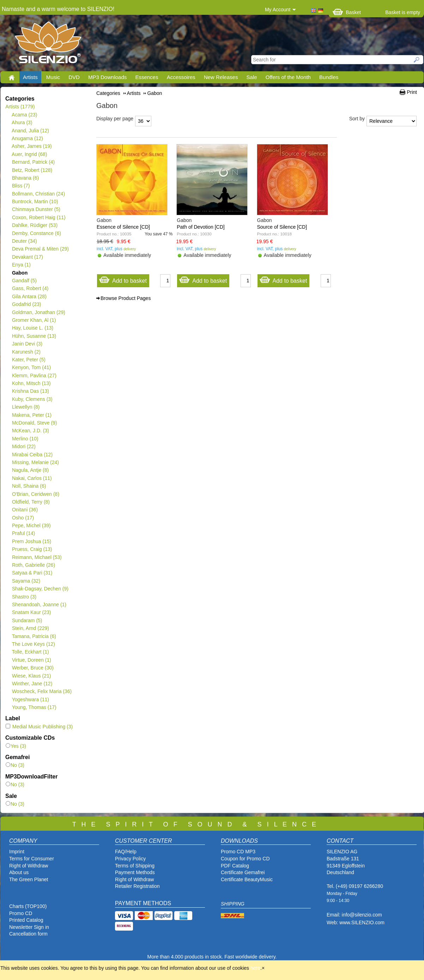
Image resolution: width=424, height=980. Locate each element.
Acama (25, 115)
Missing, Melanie (35, 462)
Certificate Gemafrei (243, 872)
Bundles (329, 77)
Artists (30, 77)
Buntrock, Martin (35, 202)
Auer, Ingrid (29, 154)
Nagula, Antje (30, 470)
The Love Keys (33, 644)
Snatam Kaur (31, 612)
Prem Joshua (31, 541)
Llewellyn (26, 407)
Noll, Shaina (29, 486)
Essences (147, 77)
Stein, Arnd (30, 628)
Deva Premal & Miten (40, 249)
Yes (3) (16, 746)
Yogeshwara (30, 699)
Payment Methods (135, 872)
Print (412, 92)
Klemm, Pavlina (34, 375)
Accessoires (181, 77)
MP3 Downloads (107, 77)
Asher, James (32, 146)
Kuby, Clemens (32, 399)
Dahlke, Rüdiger (35, 225)
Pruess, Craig (32, 549)
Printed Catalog (26, 920)
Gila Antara (29, 296)
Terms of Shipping (135, 866)
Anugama (27, 138)
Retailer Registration (137, 886)
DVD (74, 77)
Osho (23, 518)
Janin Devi (27, 344)
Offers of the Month (288, 77)
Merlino (25, 439)
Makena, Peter (32, 415)
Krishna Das (30, 391)
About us (19, 872)
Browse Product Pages (126, 298)
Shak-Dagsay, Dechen (40, 589)
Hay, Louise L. (32, 328)
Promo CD (21, 913)
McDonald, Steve (34, 423)
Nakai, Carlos (32, 478)
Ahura (22, 122)
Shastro (24, 597)
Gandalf (24, 281)
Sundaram (27, 620)
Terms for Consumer (32, 859)
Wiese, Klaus (31, 676)
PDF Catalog (235, 866)
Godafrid (26, 304)
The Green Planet (29, 879)
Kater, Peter (29, 360)
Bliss (21, 186)
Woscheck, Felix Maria (42, 691)
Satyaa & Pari (32, 573)
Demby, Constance (36, 233)
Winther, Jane (32, 684)
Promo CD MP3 (238, 852)
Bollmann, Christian (38, 194)
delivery (130, 249)
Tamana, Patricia (34, 636)
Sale (252, 77)
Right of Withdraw (29, 866)
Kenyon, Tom (31, 367)
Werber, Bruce (33, 668)
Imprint (17, 852)
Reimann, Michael (37, 557)
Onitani (25, 510)
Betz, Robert (32, 170)
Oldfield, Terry (31, 502)
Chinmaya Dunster (36, 209)
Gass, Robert (30, 288)
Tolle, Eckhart (30, 652)
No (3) (15, 765)
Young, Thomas (34, 707)
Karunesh (26, 352)
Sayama (26, 581)
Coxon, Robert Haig (39, 217)
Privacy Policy (130, 859)
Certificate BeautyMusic (247, 879)
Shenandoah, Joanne (39, 605)
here (255, 968)
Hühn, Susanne (34, 336)
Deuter (24, 241)
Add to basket (123, 279)
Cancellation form (29, 934)
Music (53, 77)
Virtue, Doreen (31, 660)
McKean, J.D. (30, 431)
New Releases (221, 77)
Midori (24, 446)
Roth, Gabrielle (33, 565)
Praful (23, 533)
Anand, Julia (30, 131)
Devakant (27, 257)
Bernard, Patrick (33, 162)
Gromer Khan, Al (34, 320)
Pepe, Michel (31, 525)
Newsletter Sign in (29, 927)
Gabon (20, 273)
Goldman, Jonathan (38, 312)
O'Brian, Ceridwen (35, 494)
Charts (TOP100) (28, 906)
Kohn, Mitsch (31, 383)
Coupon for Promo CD (245, 859)
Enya (21, 265)
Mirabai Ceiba (32, 455)
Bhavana (25, 178)
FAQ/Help (126, 852)
